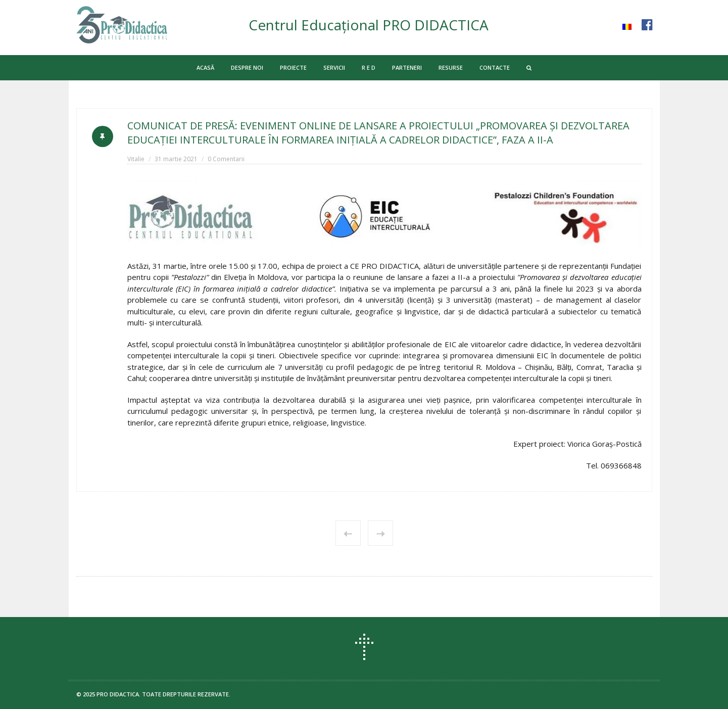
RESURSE (451, 67)
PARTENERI (407, 67)
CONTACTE (495, 67)
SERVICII (334, 67)
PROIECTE (293, 67)
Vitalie (136, 159)
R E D (369, 67)
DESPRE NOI (247, 67)
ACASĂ (205, 67)
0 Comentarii (226, 159)
